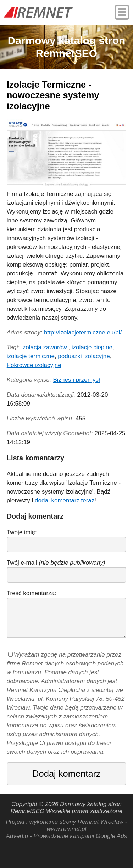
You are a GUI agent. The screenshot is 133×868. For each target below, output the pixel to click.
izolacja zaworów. (45, 347)
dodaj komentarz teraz (65, 500)
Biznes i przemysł (76, 380)
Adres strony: (24, 333)
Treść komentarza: (32, 593)
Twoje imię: (22, 532)
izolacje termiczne (31, 356)
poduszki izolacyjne (84, 356)
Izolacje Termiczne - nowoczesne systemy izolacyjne (53, 95)
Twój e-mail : (57, 563)
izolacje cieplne (92, 347)
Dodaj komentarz (66, 774)
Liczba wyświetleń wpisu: (40, 418)
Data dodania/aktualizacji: (41, 395)
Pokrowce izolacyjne (34, 365)
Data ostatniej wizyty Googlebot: (50, 433)
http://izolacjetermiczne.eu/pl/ (83, 333)
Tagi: (13, 347)
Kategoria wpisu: (29, 380)
